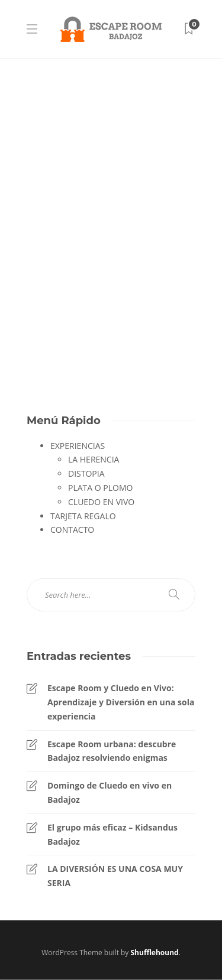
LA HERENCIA (94, 459)
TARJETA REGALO (83, 516)
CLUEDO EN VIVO (101, 502)
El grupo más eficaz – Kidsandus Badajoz (112, 834)
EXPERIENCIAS (78, 446)
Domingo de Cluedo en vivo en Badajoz (110, 792)
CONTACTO (72, 530)
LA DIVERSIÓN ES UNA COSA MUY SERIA (115, 876)
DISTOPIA (86, 473)
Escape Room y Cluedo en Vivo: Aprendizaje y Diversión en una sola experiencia (121, 702)
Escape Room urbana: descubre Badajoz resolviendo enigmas (112, 751)
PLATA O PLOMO (100, 488)
